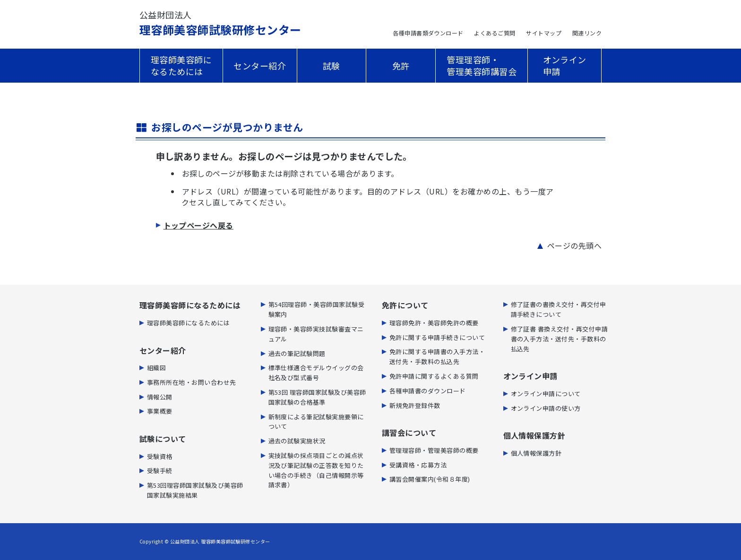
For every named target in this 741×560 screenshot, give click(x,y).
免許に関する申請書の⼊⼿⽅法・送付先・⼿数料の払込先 (437, 356)
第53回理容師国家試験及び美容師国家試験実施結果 (195, 490)
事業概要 (160, 411)
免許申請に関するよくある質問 (434, 376)
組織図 (156, 368)
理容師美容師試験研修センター (220, 23)
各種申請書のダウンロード (428, 391)
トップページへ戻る (198, 225)
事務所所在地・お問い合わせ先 (192, 382)
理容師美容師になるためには (181, 65)
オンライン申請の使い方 (546, 408)
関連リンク (587, 33)
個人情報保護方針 (536, 453)
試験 (332, 66)
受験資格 (160, 456)
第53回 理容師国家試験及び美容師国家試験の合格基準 (317, 397)
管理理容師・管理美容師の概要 (434, 450)
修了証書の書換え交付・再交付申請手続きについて (559, 309)
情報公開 (160, 397)
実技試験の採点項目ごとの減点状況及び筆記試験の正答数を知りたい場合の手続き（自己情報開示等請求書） (316, 470)
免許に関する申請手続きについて (437, 337)
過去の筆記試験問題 (297, 353)
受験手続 (160, 471)
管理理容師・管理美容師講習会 (482, 65)
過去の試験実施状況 (297, 441)
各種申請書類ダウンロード (428, 33)
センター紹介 (260, 66)
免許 (401, 66)
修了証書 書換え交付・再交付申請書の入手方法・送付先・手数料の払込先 (560, 339)
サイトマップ (544, 33)
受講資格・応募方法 (418, 465)
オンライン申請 (565, 65)
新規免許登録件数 (415, 405)
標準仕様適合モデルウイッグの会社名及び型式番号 (316, 373)
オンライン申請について (546, 394)
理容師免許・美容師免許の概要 (434, 323)
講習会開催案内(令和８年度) (430, 479)
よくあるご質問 (495, 33)
